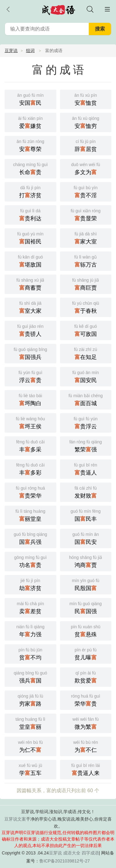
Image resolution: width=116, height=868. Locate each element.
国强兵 (30, 353)
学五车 (30, 769)
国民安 (86, 538)
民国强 (86, 607)
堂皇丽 (30, 723)
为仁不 (30, 746)
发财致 (86, 492)
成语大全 (72, 853)
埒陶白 (30, 399)
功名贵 (30, 561)
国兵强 (30, 538)
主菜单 (107, 9)
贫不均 (30, 653)
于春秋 (86, 307)
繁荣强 (86, 445)
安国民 (30, 99)
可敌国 (86, 330)
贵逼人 (86, 469)
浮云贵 (30, 376)
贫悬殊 (86, 630)
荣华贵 (86, 700)
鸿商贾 (86, 561)
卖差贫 (30, 607)
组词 (30, 51)
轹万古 (86, 261)
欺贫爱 (86, 676)
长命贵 (30, 168)
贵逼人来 (86, 769)
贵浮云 (86, 422)
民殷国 (86, 584)
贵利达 (30, 214)
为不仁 (86, 746)
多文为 (86, 168)
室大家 (30, 307)
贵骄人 (30, 330)
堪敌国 (30, 261)
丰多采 (30, 445)
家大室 (86, 237)
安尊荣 (30, 145)
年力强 (30, 630)
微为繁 (86, 723)
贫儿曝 (86, 653)
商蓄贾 (30, 284)
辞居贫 (86, 145)
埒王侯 (30, 422)
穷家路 (30, 700)
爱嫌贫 (30, 122)
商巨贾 (86, 284)
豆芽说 (11, 51)
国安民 (86, 376)
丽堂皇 (30, 515)
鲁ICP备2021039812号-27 (64, 861)
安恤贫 (86, 99)
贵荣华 (30, 492)
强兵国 (30, 676)
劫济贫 (30, 584)
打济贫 (30, 191)
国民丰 (86, 515)
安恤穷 (86, 122)
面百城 (86, 399)
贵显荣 (86, 214)
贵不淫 (86, 191)
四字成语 (90, 853)
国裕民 (30, 237)
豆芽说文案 (15, 819)
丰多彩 (30, 469)
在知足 (86, 353)
